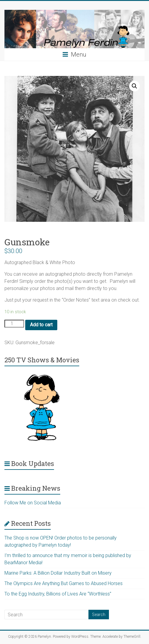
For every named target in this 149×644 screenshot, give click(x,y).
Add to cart (41, 325)
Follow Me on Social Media (33, 503)
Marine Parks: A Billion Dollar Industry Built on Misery (58, 573)
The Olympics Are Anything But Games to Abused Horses (64, 583)
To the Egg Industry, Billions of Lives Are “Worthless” (58, 594)
